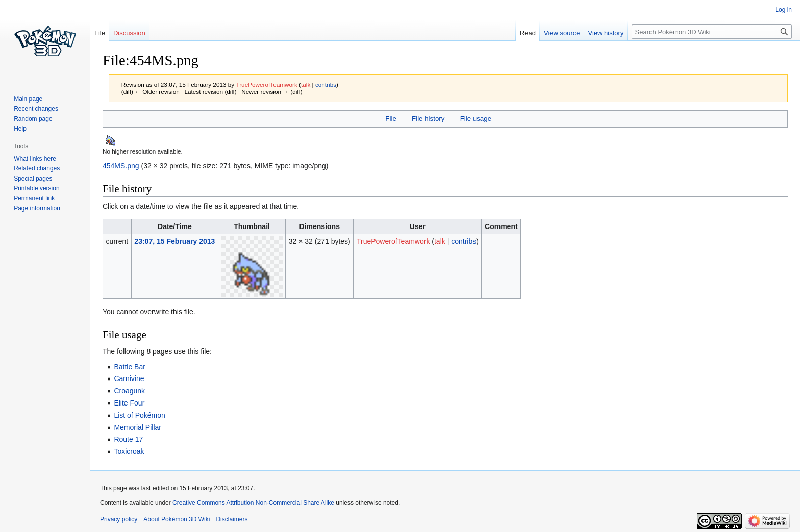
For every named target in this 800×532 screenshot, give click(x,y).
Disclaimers (232, 519)
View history (606, 33)
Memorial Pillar (137, 427)
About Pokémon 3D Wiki (177, 519)
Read (528, 33)
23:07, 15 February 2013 (174, 241)
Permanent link (34, 198)
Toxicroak (129, 451)
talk (306, 84)
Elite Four (129, 403)
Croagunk (129, 391)
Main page (28, 99)
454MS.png (121, 166)
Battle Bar (129, 367)
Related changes (37, 168)
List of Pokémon (139, 415)
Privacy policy (119, 519)
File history (428, 119)
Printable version (36, 188)
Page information (37, 208)
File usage (476, 119)
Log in (783, 10)
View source (562, 33)
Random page (33, 119)
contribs (326, 84)
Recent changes (36, 109)
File (391, 119)
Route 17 (128, 439)
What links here (35, 159)
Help (20, 129)
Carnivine (129, 378)
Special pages (33, 179)
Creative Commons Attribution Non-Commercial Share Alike (253, 503)
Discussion (129, 33)
